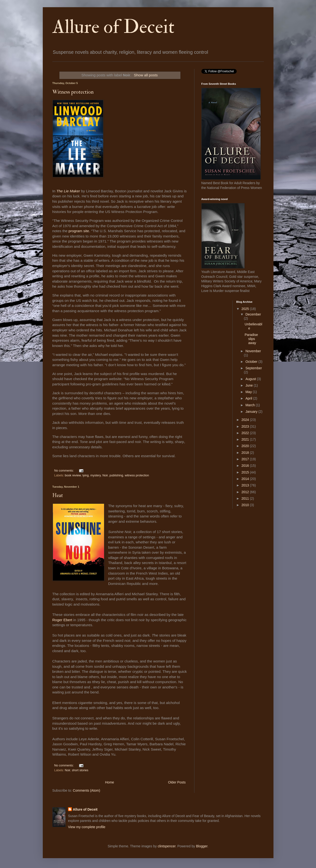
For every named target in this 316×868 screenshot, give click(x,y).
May (249, 392)
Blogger (202, 846)
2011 (246, 498)
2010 (246, 505)
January (252, 412)
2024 (246, 420)
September (254, 368)
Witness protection (73, 92)
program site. (79, 231)
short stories (80, 770)
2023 (246, 426)
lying (86, 475)
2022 (246, 433)
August (251, 379)
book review (73, 475)
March (251, 405)
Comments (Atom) (87, 790)
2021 (246, 439)
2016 (246, 466)
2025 (246, 309)
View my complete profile (87, 827)
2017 (246, 459)
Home (109, 782)
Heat (58, 495)
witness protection (137, 475)
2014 (246, 479)
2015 (246, 472)
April (249, 398)
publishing (116, 475)
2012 (246, 492)
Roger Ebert (63, 620)
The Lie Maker (69, 191)
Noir (105, 475)
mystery (96, 475)
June (249, 385)
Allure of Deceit (113, 27)
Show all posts (146, 75)
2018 (246, 453)
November (253, 351)
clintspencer (167, 846)
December (253, 314)
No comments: (65, 471)
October (252, 362)
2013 (246, 485)
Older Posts (177, 782)
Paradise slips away (251, 339)
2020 (246, 446)
